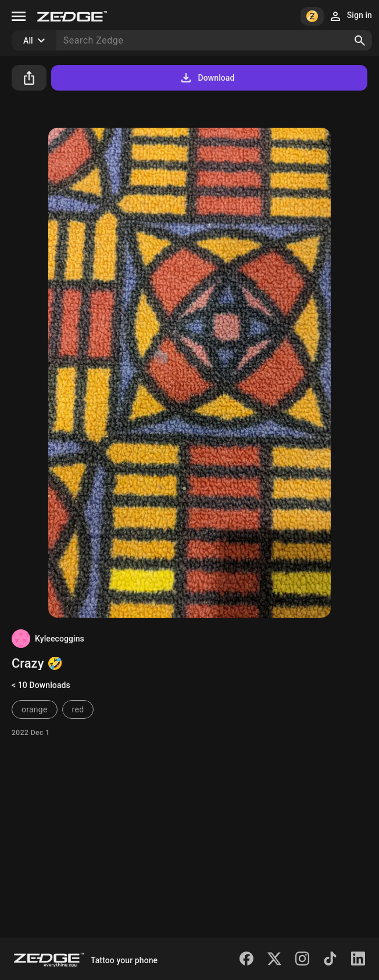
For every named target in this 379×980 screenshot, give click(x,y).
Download (207, 78)
